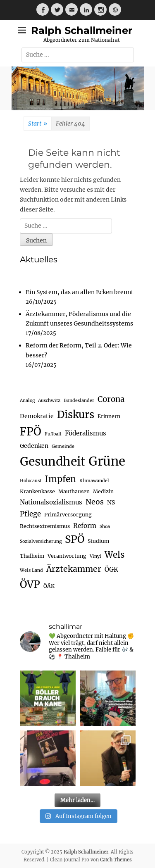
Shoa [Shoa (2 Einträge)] (105, 527)
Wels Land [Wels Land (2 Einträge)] (31, 570)
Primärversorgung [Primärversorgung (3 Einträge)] (68, 515)
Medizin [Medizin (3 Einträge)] (103, 491)
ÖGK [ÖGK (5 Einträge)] (111, 570)
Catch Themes (116, 860)
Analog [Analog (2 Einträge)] (27, 401)
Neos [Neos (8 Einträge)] (95, 502)
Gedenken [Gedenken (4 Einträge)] (34, 446)
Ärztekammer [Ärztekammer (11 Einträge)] (74, 569)
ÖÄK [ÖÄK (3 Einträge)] (49, 586)
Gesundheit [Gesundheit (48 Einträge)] (52, 461)
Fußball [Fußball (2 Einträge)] (53, 434)
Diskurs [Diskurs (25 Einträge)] (76, 415)
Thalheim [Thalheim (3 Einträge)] (32, 556)
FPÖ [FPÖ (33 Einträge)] (31, 432)
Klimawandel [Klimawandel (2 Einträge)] (94, 481)
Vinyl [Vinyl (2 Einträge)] (95, 556)
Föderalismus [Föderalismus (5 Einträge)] (86, 433)
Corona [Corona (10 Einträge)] (111, 399)
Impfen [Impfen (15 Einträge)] (60, 479)
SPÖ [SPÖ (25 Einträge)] (75, 539)
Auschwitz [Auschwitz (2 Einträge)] (49, 401)
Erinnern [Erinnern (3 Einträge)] (109, 416)
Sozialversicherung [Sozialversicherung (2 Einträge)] (41, 541)
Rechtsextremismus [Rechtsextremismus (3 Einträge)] (45, 526)
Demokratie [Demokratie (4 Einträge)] (37, 416)
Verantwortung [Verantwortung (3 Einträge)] (67, 556)
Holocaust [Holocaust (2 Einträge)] (31, 481)
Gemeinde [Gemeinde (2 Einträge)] (63, 446)
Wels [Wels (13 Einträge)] (114, 555)
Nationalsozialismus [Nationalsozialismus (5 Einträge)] (51, 502)
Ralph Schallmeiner (82, 30)
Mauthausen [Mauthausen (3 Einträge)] (74, 491)
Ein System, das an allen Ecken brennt (80, 292)
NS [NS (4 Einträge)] (111, 502)
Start (38, 124)
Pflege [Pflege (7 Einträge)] (30, 514)
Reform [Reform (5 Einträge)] (85, 526)
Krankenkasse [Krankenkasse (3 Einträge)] (37, 491)
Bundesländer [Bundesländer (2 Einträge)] (79, 401)
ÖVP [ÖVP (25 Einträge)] (30, 584)
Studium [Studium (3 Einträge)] (98, 541)
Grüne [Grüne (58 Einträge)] (107, 461)
